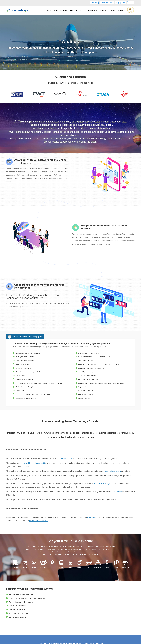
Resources (103, 10)
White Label (73, 10)
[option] (16, 94)
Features (94, 3)
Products (64, 10)
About (56, 10)
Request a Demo (107, 3)
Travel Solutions (91, 10)
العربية (131, 3)
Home (49, 10)
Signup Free (121, 3)
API (82, 10)
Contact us (121, 10)
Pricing (112, 10)
